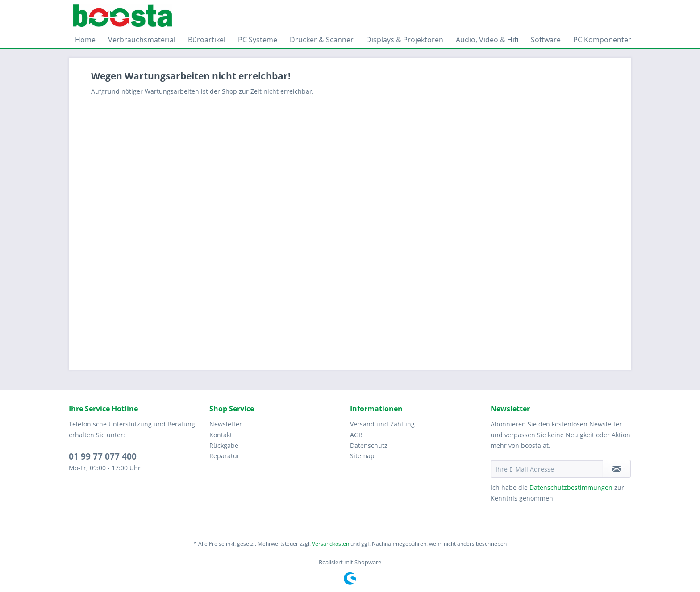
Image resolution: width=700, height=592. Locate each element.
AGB (356, 435)
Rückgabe (224, 445)
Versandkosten (331, 544)
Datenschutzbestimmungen (571, 487)
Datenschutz (369, 445)
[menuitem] (85, 40)
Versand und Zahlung (382, 424)
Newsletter (226, 424)
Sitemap (362, 456)
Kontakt (221, 435)
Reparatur (225, 456)
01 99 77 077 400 (103, 456)
